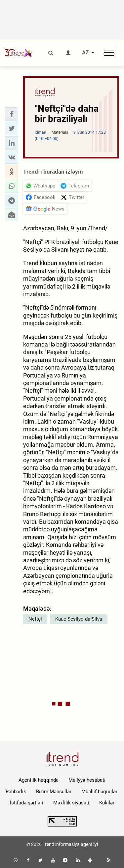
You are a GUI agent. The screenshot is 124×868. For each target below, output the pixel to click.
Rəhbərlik (16, 792)
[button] (12, 114)
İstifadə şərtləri (27, 803)
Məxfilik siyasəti (71, 803)
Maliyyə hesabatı (87, 780)
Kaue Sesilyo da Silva (79, 619)
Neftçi (35, 619)
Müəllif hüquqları (100, 792)
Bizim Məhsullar (54, 792)
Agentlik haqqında (39, 780)
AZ (85, 53)
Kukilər (107, 803)
